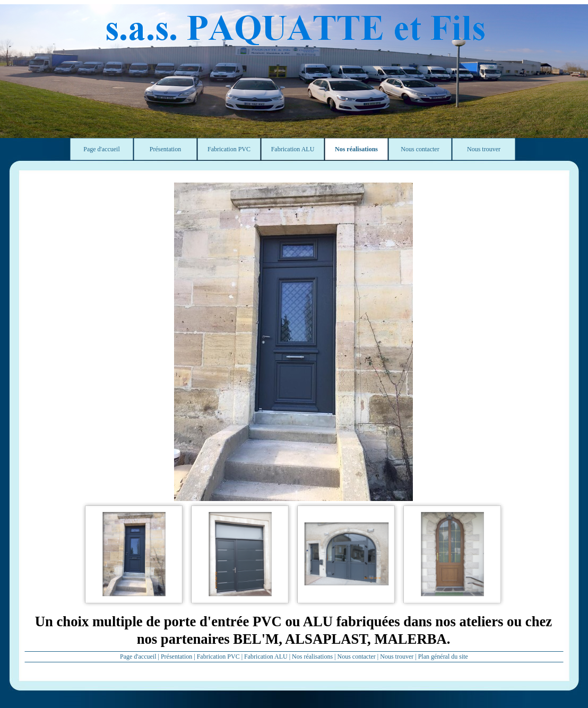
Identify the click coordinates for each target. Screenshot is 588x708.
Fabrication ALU (266, 657)
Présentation (176, 657)
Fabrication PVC (218, 657)
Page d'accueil (138, 657)
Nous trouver (397, 657)
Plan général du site (443, 657)
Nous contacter (357, 657)
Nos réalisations (312, 657)
